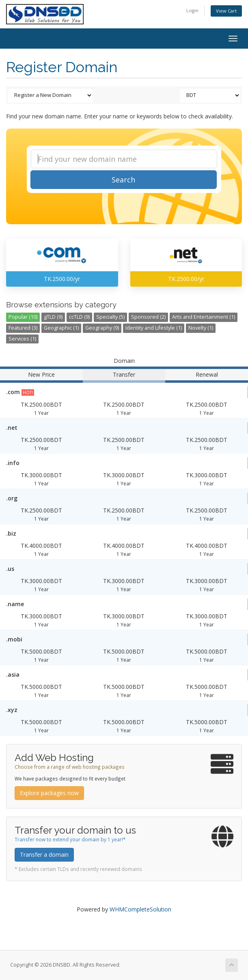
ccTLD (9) (79, 317)
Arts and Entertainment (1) (204, 317)
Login (192, 10)
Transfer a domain (44, 855)
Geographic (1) (61, 328)
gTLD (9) (53, 317)
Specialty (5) (110, 317)
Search (123, 180)
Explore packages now (49, 793)
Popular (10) (23, 317)
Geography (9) (102, 328)
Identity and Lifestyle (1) (154, 328)
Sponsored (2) (148, 317)
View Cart (226, 11)
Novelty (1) (201, 328)
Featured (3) (23, 328)
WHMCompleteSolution (140, 909)
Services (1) (22, 339)
